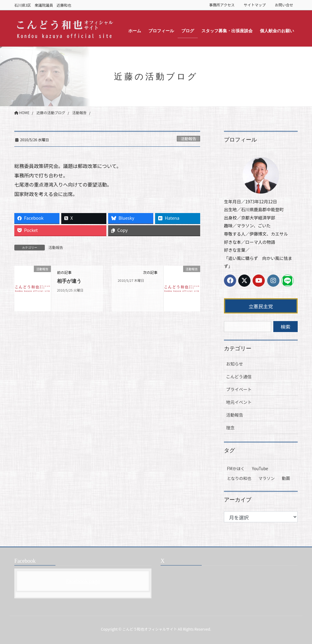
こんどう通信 (239, 376)
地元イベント (239, 402)
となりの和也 (239, 478)
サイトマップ (255, 5)
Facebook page (83, 581)
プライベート (239, 389)
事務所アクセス (222, 5)
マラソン (266, 478)
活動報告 (188, 139)
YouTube (260, 469)
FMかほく (236, 469)
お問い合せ (284, 5)
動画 (286, 478)
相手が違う (69, 281)
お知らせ (235, 364)
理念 (230, 428)
